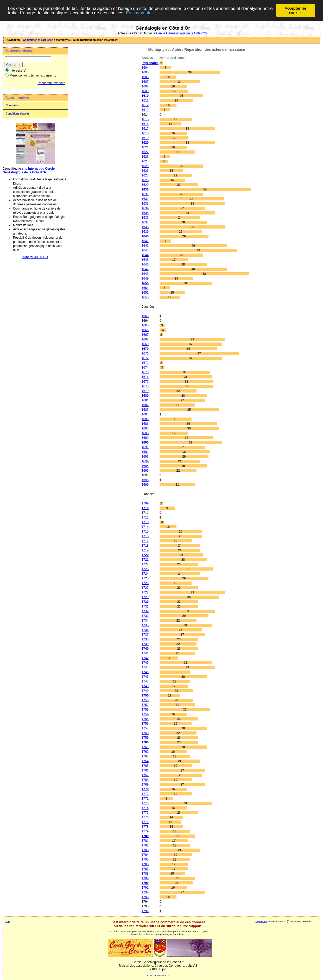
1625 (145, 166)
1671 (145, 353)
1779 (145, 831)
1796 (145, 911)
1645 (145, 260)
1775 (145, 813)
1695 (145, 466)
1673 (145, 363)
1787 (145, 869)
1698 (145, 480)
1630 (145, 189)
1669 (145, 344)
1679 (145, 391)
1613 (145, 110)
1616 (145, 124)
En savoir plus (140, 13)
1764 (145, 761)
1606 (145, 77)
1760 (145, 742)
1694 (145, 461)
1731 (145, 606)
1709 (145, 503)
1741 (145, 653)
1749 (145, 691)
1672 (145, 358)
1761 (145, 747)
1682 (145, 405)
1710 (145, 508)
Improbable (150, 63)
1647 (145, 269)
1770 (145, 789)
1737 (145, 635)
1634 (145, 208)
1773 (145, 803)
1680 (145, 396)
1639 (145, 232)
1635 (145, 213)
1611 (145, 100)
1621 (145, 147)
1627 (145, 175)
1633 (145, 204)
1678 (145, 386)
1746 (145, 677)
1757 (145, 728)
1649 (145, 279)
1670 (145, 349)
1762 (145, 752)
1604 (145, 68)
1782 (145, 845)
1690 (145, 442)
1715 (145, 532)
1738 (145, 639)
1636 (145, 218)
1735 (145, 625)
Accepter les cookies (296, 10)
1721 (145, 560)
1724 (145, 574)
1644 (145, 255)
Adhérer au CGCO (35, 257)
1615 (145, 119)
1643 (145, 250)
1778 (145, 827)
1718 (145, 546)
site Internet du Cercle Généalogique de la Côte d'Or (29, 170)
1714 (145, 527)
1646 (145, 264)
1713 (145, 522)
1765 (145, 766)
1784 (145, 855)
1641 (145, 241)
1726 (145, 583)
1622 (145, 152)
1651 (145, 288)
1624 (145, 161)
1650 (145, 283)
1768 (145, 780)
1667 (145, 335)
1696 (145, 471)
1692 (145, 452)
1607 (145, 82)
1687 (145, 428)
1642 (145, 246)
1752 (145, 705)
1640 (145, 236)
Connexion (12, 105)
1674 (145, 368)
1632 (145, 199)
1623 (145, 157)
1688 (145, 433)
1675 (145, 372)
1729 (145, 597)
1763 (145, 756)
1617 (145, 129)
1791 (145, 888)
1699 (145, 485)
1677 (145, 382)
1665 (145, 325)
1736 (145, 630)
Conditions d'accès (18, 114)
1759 (145, 738)
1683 (145, 410)
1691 (145, 447)
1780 (145, 836)
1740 (145, 649)
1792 (145, 892)
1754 (145, 714)
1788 (145, 874)
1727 (145, 588)
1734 (145, 621)
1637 (145, 222)
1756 (145, 724)
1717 (145, 541)
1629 (145, 185)
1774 (145, 808)
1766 (145, 770)
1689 (145, 438)
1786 (145, 864)
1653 (145, 297)
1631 (145, 194)
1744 (145, 667)
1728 (145, 592)
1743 (145, 663)
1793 (145, 897)
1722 (145, 564)
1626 (145, 171)
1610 (145, 96)
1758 (145, 733)
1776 (145, 817)
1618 (145, 133)
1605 (145, 72)
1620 (145, 143)
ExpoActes (261, 921)
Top (8, 921)
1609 (145, 91)
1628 (145, 180)
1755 (145, 719)
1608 (145, 86)
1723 (145, 569)
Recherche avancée (51, 83)
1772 (145, 799)
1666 (145, 330)
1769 (145, 785)
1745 (145, 672)
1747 (145, 681)
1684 (145, 414)
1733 (145, 616)
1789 (145, 878)
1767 (145, 775)
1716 (145, 536)
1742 (145, 658)
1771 (145, 794)
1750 (145, 696)
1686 (145, 424)
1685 (145, 419)
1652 (145, 293)
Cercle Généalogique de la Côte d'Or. (182, 33)
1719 (145, 550)
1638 (145, 227)
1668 (145, 339)
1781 (145, 841)
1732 (145, 611)
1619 (145, 138)
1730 (145, 602)
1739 (145, 644)
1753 (145, 710)
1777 (145, 822)
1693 (145, 457)
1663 (145, 316)
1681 (145, 400)
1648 (145, 274)
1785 (145, 859)
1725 (145, 578)
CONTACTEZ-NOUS (158, 976)
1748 (145, 686)
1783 (145, 850)
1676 (145, 377)
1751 (145, 700)
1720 (145, 555)
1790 (145, 883)
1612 (145, 105)
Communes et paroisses (38, 40)
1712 (145, 517)
